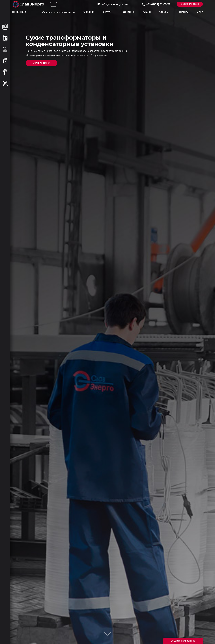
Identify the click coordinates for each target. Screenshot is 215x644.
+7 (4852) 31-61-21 (158, 4)
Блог (200, 12)
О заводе (89, 12)
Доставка (129, 12)
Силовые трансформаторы (59, 12)
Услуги (107, 12)
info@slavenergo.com (115, 4)
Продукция (19, 12)
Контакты (183, 12)
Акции (147, 12)
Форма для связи (190, 4)
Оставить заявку (41, 63)
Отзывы (164, 12)
